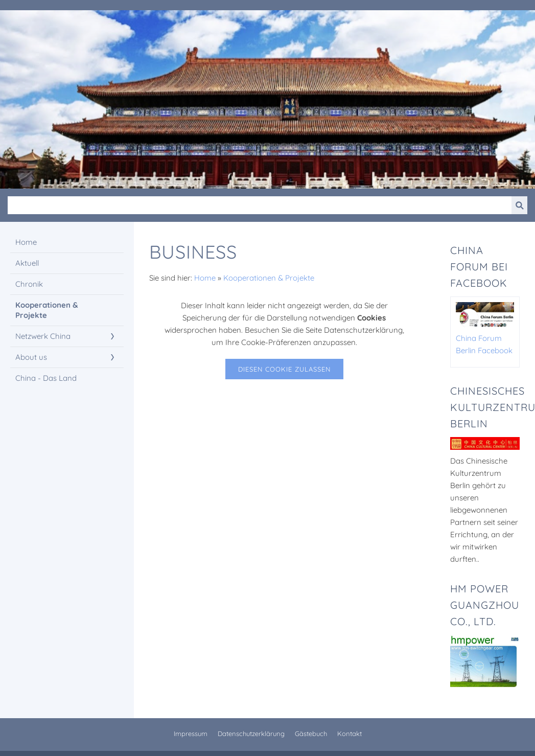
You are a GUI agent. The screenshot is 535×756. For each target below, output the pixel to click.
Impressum (191, 734)
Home (205, 278)
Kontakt (350, 734)
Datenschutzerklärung (251, 734)
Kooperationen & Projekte (269, 278)
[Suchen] (260, 205)
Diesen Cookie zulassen (284, 369)
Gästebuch (311, 734)
